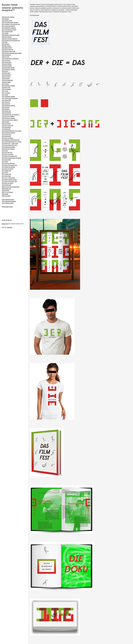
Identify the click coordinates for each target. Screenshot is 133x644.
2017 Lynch (5, 91)
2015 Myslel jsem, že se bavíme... (11, 115)
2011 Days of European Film (9, 181)
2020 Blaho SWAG (7, 48)
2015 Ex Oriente (6, 124)
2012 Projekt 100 (6, 171)
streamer (7, 8)
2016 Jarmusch (6, 104)
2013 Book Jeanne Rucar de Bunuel (11, 158)
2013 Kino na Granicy (8, 154)
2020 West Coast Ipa (7, 50)
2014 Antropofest (6, 136)
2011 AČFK (5, 172)
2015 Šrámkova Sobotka (8, 118)
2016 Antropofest (6, 113)
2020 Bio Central (6, 46)
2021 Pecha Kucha (7, 21)
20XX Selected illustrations (9, 201)
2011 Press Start (6, 176)
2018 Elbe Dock (6, 88)
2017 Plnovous (6, 102)
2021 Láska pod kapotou (8, 26)
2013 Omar (5, 151)
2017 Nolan (5, 95)
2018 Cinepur (5, 84)
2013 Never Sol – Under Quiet (10, 144)
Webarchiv (5, 224)
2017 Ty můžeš (6, 93)
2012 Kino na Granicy (8, 169)
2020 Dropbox (6, 44)
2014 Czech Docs (7, 134)
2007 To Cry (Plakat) (7, 192)
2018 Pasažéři (6, 78)
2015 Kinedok (5, 122)
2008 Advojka (5, 190)
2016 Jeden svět (6, 111)
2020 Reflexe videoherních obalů (11, 35)
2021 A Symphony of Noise (9, 30)
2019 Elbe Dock (6, 73)
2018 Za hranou (6, 77)
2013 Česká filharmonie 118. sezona (12, 142)
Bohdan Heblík (10, 5)
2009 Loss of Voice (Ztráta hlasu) (11, 187)
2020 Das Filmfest (7, 37)
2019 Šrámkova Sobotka (8, 69)
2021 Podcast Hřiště (7, 32)
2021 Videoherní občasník (9, 28)
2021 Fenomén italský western (10, 22)
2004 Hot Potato (6, 196)
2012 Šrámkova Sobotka (8, 167)
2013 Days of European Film (9, 156)
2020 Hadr (5, 42)
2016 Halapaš (6, 109)
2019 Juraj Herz (6, 60)
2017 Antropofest (6, 100)
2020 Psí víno (5, 57)
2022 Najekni (5, 19)
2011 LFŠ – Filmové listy (8, 178)
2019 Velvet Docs (6, 62)
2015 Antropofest (6, 127)
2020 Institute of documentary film (11, 41)
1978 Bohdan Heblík (7, 207)
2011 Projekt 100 (6, 174)
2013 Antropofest (6, 160)
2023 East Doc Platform (8, 17)
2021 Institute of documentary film (11, 24)
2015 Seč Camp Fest (7, 125)
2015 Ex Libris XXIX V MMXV (10, 120)
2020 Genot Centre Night (8, 51)
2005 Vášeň (5, 194)
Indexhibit (9, 227)
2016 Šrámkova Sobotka (8, 106)
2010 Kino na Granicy (8, 183)
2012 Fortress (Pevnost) (8, 163)
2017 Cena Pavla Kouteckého (10, 98)
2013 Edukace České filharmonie (11, 140)
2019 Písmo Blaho (7, 66)
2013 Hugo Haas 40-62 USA (9, 145)
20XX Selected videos (8, 203)
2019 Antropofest (6, 75)
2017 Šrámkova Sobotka (8, 97)
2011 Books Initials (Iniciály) (9, 180)
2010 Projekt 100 (6, 185)
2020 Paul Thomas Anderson (10, 39)
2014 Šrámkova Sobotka (8, 133)
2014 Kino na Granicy (8, 138)
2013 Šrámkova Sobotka (8, 147)
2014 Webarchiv (6, 129)
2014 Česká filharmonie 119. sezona (12, 131)
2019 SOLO (5, 71)
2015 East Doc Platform (8, 116)
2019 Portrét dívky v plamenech (10, 59)
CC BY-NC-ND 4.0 (7, 220)
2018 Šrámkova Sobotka (8, 86)
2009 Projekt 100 (6, 189)
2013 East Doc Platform (8, 149)
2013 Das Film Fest (7, 153)
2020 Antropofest (6, 55)
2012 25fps (5, 162)
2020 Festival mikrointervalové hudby (12, 53)
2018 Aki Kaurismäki (7, 80)
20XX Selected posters (8, 200)
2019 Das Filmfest (7, 64)
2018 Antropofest (6, 89)
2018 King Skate (6, 82)
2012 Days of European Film (9, 165)
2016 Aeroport (6, 107)
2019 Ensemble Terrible (8, 68)
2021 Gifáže (5, 33)
